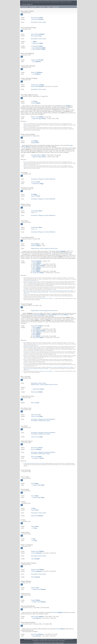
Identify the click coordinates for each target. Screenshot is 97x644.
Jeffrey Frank (36, 415)
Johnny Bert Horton (31, 463)
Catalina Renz (38, 389)
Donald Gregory (38, 85)
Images (49, 7)
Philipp (35, 244)
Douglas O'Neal (38, 551)
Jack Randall (37, 46)
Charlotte (61, 251)
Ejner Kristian (59, 629)
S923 (25, 278)
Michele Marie (37, 86)
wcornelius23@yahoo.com (44, 639)
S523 (25, 298)
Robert (36, 577)
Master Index (42, 7)
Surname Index (33, 7)
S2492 (25, 463)
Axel (34, 101)
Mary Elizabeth (39, 49)
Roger (37, 618)
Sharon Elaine (37, 516)
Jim (34, 194)
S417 (25, 124)
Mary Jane (35, 403)
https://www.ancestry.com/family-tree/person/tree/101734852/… (62, 291)
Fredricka (36, 103)
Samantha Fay (38, 184)
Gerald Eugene (37, 211)
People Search (56, 7)
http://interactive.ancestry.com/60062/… (46, 298)
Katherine (35, 588)
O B (33, 508)
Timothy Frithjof (39, 485)
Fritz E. (35, 496)
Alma (36, 264)
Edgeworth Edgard (39, 119)
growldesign (61, 643)
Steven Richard (39, 48)
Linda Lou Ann (37, 416)
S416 (25, 128)
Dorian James (37, 18)
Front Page (24, 7)
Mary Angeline (36, 36)
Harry (36, 271)
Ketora (37, 268)
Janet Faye (36, 182)
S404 (25, 356)
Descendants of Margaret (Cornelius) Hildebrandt (43, 179)
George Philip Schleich (32, 282)
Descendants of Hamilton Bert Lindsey (41, 421)
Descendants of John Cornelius (39, 22)
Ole (35, 141)
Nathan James (38, 43)
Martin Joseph (37, 392)
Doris (35, 483)
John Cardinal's (42, 643)
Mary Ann (36, 449)
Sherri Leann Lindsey (40, 463)
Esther (36, 267)
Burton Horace (37, 448)
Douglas (36, 600)
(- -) (34, 42)
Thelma (35, 510)
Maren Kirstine (57, 612)
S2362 (25, 282)
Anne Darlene (37, 19)
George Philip (39, 315)
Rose (36, 270)
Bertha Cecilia (64, 106)
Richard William (38, 34)
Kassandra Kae (38, 458)
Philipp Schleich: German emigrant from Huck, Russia (44, 248)
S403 (25, 287)
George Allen (38, 273)
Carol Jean (36, 553)
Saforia (37, 263)
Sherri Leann (36, 457)
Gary (37, 62)
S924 (25, 291)
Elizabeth (36, 246)
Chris (34, 213)
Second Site (47, 643)
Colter (35, 559)
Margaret (35, 143)
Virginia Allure (37, 60)
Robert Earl (37, 72)
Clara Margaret (39, 266)
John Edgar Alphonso (38, 155)
